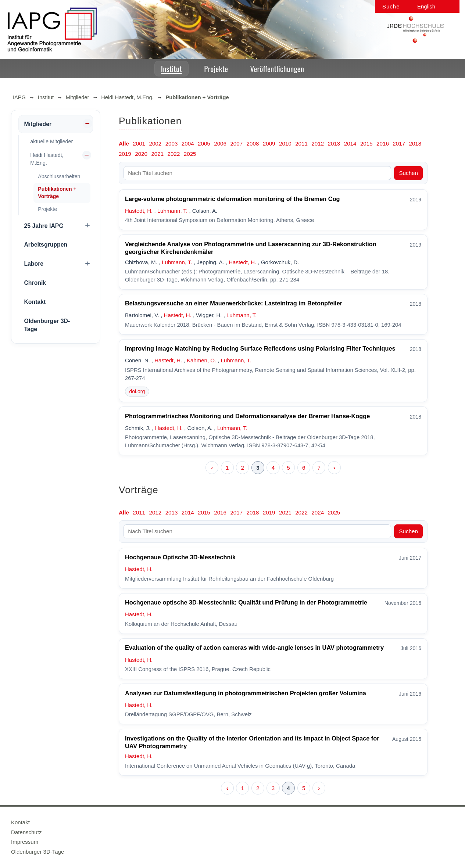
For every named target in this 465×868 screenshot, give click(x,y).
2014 (350, 144)
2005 (204, 144)
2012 (318, 144)
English (426, 6)
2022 (174, 154)
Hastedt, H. (139, 211)
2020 (141, 154)
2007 (236, 144)
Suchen (408, 173)
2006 (220, 144)
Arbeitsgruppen (46, 245)
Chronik (35, 283)
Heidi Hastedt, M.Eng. (127, 97)
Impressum (25, 842)
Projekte (216, 69)
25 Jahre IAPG (44, 226)
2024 (318, 512)
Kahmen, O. (201, 360)
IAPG (19, 97)
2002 (155, 144)
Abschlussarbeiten (59, 176)
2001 (139, 144)
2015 (366, 144)
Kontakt (35, 302)
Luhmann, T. (172, 211)
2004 (188, 144)
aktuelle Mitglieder (51, 141)
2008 (253, 144)
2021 (157, 154)
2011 (301, 144)
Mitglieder (78, 97)
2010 (285, 144)
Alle (124, 144)
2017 (399, 144)
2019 (125, 154)
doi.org (137, 391)
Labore (34, 264)
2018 (415, 144)
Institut (171, 69)
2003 (172, 144)
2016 (383, 144)
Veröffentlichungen (277, 69)
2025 (190, 154)
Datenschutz (26, 832)
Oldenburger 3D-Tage (47, 325)
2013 (334, 144)
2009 (269, 144)
